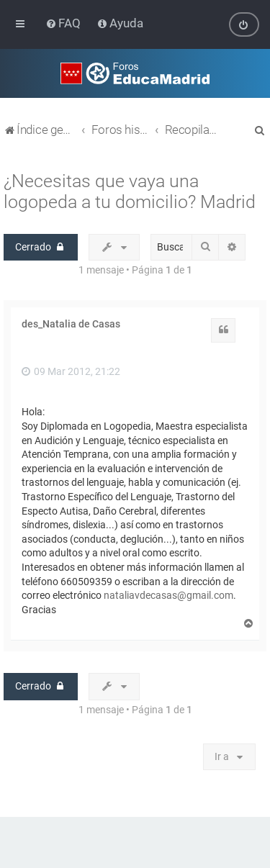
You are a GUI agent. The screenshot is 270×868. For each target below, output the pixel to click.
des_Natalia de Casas (71, 324)
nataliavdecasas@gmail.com (168, 595)
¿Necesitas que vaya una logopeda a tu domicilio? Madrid (130, 191)
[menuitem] (64, 23)
